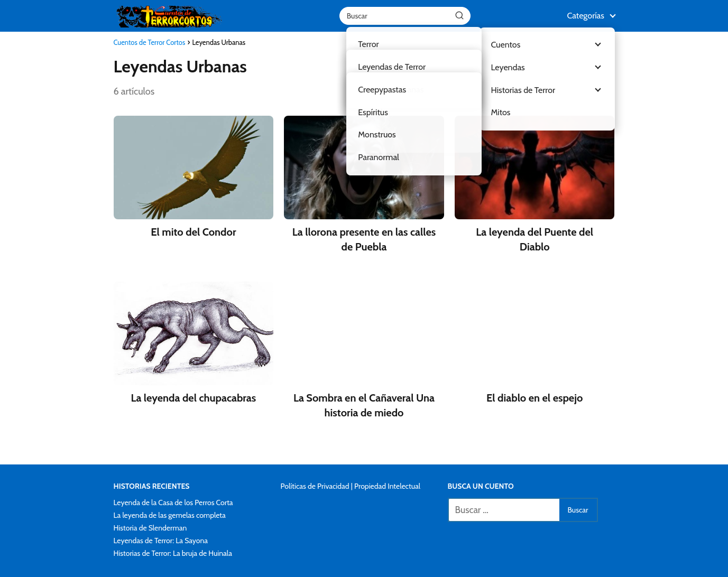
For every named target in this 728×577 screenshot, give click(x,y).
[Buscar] (459, 15)
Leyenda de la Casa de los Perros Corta (173, 502)
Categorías (585, 16)
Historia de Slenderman (150, 528)
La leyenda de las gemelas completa (170, 515)
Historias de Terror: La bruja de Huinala (173, 553)
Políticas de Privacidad (315, 486)
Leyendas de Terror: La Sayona (161, 541)
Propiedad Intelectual (387, 486)
